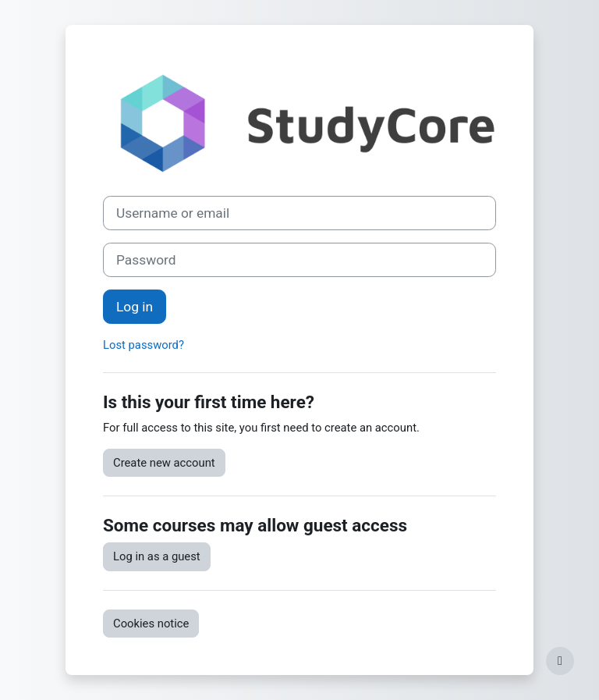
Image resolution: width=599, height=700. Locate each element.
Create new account (164, 463)
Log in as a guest (157, 556)
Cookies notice (151, 624)
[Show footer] (560, 661)
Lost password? (144, 345)
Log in (135, 307)
